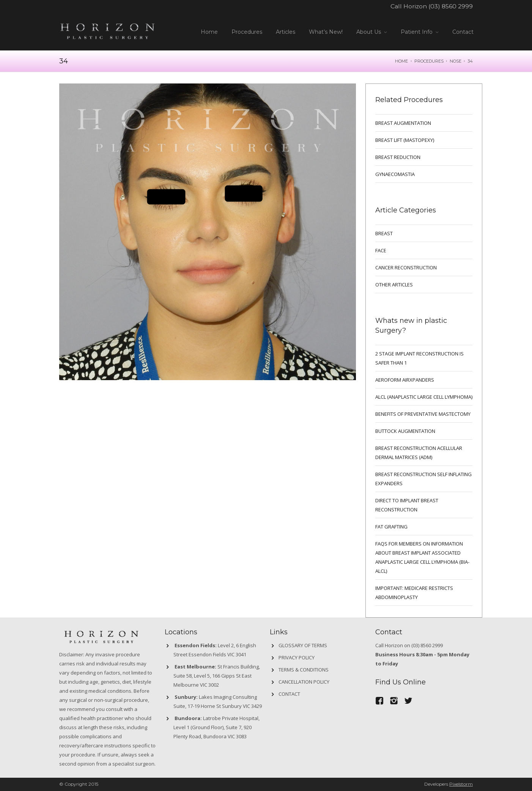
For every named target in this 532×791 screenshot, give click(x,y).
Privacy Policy (297, 657)
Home (209, 32)
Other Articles (394, 285)
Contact (463, 32)
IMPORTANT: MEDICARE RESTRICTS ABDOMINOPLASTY (414, 593)
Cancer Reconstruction (406, 267)
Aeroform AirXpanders (405, 380)
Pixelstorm (461, 784)
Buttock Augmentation (405, 431)
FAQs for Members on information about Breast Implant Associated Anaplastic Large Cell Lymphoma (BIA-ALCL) (422, 557)
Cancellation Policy (304, 682)
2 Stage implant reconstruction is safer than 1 (419, 358)
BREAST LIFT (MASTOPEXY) (405, 140)
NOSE (456, 61)
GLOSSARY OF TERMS (303, 645)
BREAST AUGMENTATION (403, 123)
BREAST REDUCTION (398, 157)
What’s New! (326, 32)
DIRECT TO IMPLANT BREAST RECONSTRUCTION (407, 505)
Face (381, 250)
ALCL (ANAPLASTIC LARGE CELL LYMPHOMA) (424, 397)
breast (384, 233)
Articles (286, 32)
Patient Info (417, 32)
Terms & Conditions (304, 670)
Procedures (247, 32)
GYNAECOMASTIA (395, 174)
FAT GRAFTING (391, 527)
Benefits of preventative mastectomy (423, 414)
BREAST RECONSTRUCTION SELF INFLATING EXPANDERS (423, 479)
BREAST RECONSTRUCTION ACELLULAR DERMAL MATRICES (419, 453)
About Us (369, 32)
